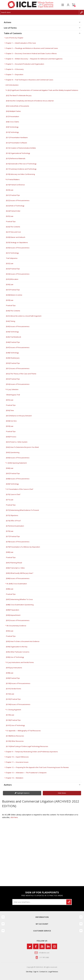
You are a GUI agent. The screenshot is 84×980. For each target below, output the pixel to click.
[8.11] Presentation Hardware (17, 137)
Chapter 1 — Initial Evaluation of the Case (21, 43)
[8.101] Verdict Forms (14, 689)
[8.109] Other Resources (15, 741)
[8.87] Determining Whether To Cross (19, 599)
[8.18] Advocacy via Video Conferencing (20, 174)
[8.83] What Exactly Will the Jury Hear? (20, 573)
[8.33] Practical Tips (13, 269)
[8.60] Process (11, 437)
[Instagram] (54, 946)
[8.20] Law (10, 190)
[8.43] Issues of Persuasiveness (18, 326)
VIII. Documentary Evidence (16, 626)
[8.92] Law (10, 631)
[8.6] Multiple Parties (13, 111)
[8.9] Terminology (12, 127)
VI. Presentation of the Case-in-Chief (20, 489)
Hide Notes (62, 793)
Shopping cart (74, 5)
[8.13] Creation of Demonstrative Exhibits (21, 148)
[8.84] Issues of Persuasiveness (18, 578)
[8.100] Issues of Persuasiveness (18, 683)
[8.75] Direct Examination (15, 526)
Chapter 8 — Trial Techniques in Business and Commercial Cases (29, 80)
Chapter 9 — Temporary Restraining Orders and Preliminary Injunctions (32, 752)
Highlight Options (23, 793)
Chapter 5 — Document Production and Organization (25, 64)
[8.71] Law (10, 500)
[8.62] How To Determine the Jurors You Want (22, 447)
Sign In (36, 972)
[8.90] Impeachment (13, 615)
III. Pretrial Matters (13, 179)
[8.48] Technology (12, 353)
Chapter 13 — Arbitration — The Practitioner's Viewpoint (26, 773)
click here (14, 817)
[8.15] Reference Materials (16, 158)
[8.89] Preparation (13, 610)
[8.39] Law (10, 300)
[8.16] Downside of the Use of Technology (21, 164)
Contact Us (43, 972)
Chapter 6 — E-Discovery (15, 69)
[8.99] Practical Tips (13, 678)
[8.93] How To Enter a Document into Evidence (23, 641)
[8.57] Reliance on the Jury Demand (19, 416)
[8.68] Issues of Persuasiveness (18, 479)
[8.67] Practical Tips (13, 473)
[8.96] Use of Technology (15, 657)
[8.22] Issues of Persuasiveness (18, 200)
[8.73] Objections (12, 515)
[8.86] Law (10, 589)
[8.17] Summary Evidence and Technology (21, 169)
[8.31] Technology (12, 253)
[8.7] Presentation (13, 116)
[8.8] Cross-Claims (13, 122)
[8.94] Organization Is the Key (17, 647)
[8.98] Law (10, 673)
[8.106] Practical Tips (13, 720)
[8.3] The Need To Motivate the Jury (19, 95)
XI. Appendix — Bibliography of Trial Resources (24, 731)
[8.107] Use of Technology (15, 725)
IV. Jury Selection (12, 389)
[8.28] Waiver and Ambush (16, 237)
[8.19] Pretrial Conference (15, 185)
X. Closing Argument (14, 710)
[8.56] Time (10, 410)
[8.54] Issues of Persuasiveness (18, 384)
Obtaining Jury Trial (13, 395)
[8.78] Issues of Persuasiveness (18, 542)
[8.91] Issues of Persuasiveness (18, 620)
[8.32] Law (10, 263)
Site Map (29, 972)
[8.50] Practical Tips (13, 363)
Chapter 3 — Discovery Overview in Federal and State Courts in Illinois (31, 53)
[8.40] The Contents (13, 311)
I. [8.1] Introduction (12, 85)
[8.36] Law (10, 284)
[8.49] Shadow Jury (13, 358)
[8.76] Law (10, 531)
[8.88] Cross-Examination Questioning (20, 605)
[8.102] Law (10, 694)
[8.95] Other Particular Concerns (18, 652)
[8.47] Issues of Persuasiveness (18, 347)
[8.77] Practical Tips (13, 536)
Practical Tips (11, 221)
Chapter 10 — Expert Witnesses (17, 757)
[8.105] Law (10, 715)
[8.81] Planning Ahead (14, 563)
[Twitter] (30, 946)
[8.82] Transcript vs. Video (15, 568)
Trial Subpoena (12, 258)
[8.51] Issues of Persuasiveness (18, 368)
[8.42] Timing (11, 321)
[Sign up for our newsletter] (40, 902)
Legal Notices (53, 972)
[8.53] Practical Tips (13, 379)
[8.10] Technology (12, 132)
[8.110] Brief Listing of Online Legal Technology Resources (27, 746)
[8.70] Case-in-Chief (13, 494)
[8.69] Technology (12, 484)
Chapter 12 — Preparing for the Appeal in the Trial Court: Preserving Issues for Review (37, 767)
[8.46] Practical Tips (13, 342)
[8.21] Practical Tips (13, 195)
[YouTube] (42, 946)
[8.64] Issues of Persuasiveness (18, 458)
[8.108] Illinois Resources (15, 736)
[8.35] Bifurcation (12, 279)
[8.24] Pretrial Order (13, 211)
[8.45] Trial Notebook (14, 337)
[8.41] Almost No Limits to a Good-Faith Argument (24, 316)
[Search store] (40, 12)
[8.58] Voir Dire (11, 421)
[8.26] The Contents (13, 227)
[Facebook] (36, 946)
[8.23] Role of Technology (15, 206)
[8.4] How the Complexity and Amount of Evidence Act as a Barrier (30, 101)
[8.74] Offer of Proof (13, 521)
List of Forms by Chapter (14, 38)
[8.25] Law (10, 216)
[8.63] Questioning (13, 452)
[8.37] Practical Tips (13, 290)
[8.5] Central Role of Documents (18, 106)
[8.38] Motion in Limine (14, 295)
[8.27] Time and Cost (13, 232)
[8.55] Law (10, 400)
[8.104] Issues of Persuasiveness (18, 704)
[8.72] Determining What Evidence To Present (22, 510)
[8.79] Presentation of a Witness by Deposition (23, 547)
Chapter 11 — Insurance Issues (17, 762)
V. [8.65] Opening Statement (17, 463)
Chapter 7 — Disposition (14, 74)
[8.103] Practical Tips (13, 699)
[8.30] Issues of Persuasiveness (18, 248)
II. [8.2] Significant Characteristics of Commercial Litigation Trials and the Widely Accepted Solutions (42, 90)
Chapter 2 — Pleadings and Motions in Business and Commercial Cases (32, 48)
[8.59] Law (10, 426)
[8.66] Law (10, 468)
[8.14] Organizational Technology (18, 153)
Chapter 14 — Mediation (14, 778)
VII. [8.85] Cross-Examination (17, 584)
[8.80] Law (10, 552)
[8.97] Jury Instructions (14, 668)
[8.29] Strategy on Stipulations (17, 242)
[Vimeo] (48, 946)
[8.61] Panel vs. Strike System (17, 442)
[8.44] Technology (12, 332)
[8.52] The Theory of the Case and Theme (21, 374)
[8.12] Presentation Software (17, 143)
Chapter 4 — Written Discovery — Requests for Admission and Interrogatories (34, 59)
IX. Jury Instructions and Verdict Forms (20, 662)
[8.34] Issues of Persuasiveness (18, 274)
